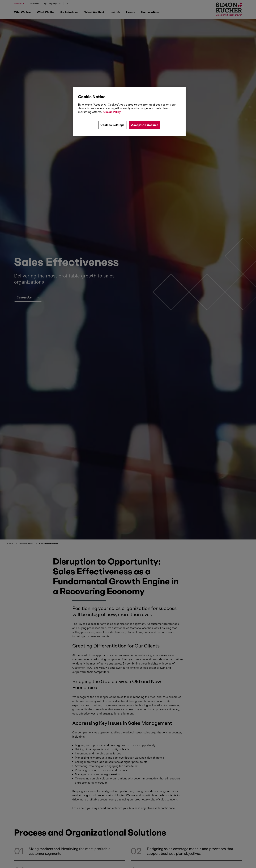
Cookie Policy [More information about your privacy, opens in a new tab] (112, 112)
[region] (129, 111)
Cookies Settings (112, 125)
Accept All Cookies (145, 125)
